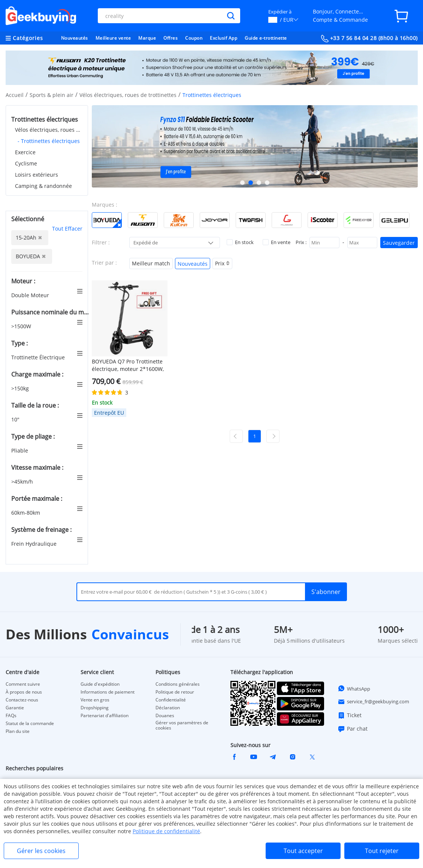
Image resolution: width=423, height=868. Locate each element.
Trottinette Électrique (39, 357)
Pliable (20, 450)
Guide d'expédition (100, 684)
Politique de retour (175, 692)
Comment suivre (23, 684)
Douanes (165, 716)
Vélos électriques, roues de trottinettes (128, 95)
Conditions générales (178, 684)
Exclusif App (223, 38)
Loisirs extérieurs (37, 175)
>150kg (21, 388)
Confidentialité (171, 700)
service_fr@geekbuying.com (373, 702)
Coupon (194, 38)
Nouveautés (75, 38)
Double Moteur (31, 295)
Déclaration (168, 708)
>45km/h (23, 482)
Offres (170, 38)
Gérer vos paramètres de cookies (182, 725)
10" (16, 419)
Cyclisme (26, 163)
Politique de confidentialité (166, 831)
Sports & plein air (52, 95)
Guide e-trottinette (266, 38)
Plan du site (18, 731)
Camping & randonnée (43, 186)
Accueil (15, 95)
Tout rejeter (382, 851)
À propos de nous (24, 692)
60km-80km (26, 513)
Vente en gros (95, 700)
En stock (240, 242)
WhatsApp (354, 688)
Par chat (353, 729)
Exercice (25, 152)
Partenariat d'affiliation (105, 716)
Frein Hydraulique (35, 544)
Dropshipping (95, 708)
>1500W (22, 326)
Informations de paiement (108, 692)
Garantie (15, 708)
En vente (277, 242)
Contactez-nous (22, 700)
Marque (147, 38)
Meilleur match (151, 263)
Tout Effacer (67, 229)
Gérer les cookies (41, 851)
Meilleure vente (113, 38)
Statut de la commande (30, 724)
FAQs (11, 716)
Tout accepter (303, 851)
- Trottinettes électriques (49, 141)
